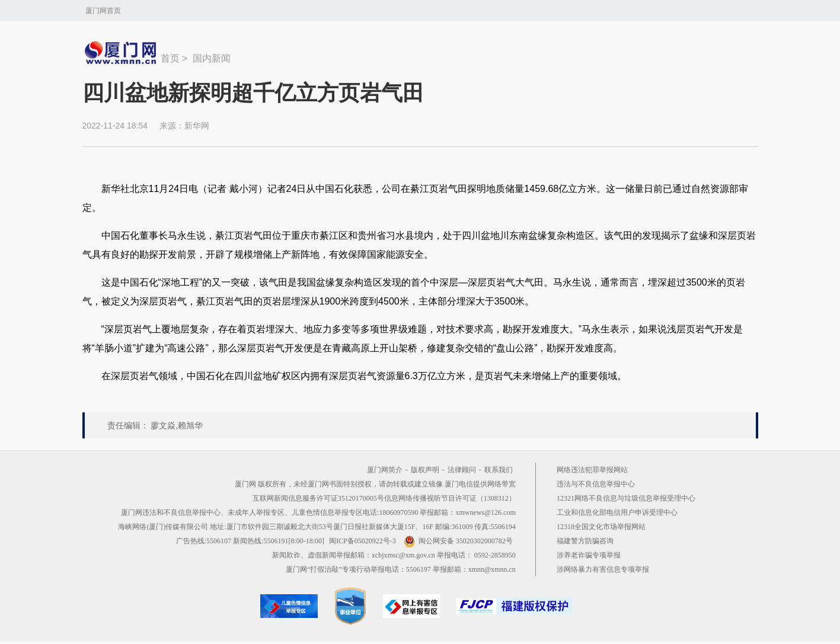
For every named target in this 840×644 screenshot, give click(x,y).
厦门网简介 (385, 470)
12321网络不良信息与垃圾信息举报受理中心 (626, 498)
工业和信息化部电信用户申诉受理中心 (617, 512)
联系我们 (499, 470)
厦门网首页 (103, 11)
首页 (170, 58)
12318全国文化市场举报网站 (601, 527)
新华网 (197, 126)
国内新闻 (212, 58)
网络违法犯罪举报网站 (592, 470)
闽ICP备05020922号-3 (362, 541)
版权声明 (425, 470)
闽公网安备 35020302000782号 (458, 541)
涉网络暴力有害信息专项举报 (603, 569)
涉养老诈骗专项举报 (589, 555)
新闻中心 (122, 53)
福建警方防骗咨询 (585, 541)
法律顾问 (462, 470)
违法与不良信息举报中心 (596, 484)
